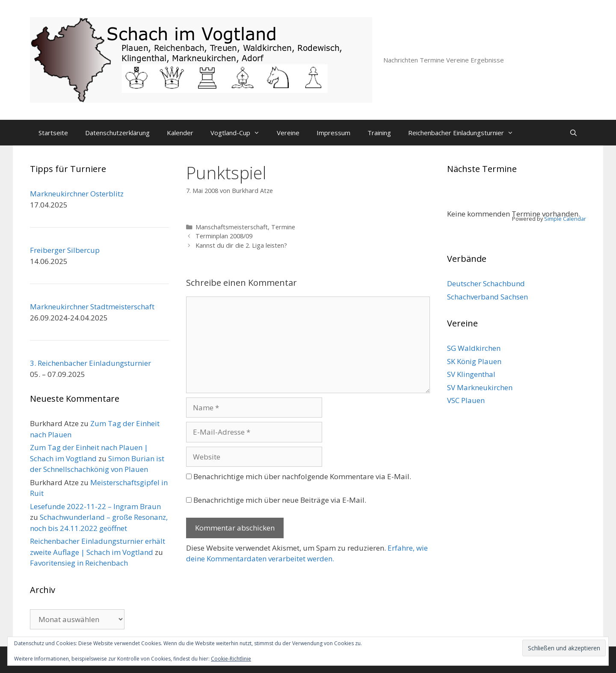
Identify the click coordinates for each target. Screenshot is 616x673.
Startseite (53, 133)
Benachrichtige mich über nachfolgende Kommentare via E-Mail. (302, 476)
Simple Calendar (565, 219)
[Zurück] (461, 198)
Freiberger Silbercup (65, 250)
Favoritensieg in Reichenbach (79, 563)
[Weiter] (572, 198)
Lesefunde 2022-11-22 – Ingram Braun (95, 506)
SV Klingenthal (471, 374)
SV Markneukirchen (480, 387)
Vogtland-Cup (239, 133)
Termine (283, 227)
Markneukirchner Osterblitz (77, 194)
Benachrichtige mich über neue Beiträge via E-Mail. (280, 500)
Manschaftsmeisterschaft (232, 227)
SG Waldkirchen (474, 348)
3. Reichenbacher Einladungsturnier (90, 363)
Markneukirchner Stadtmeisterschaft (92, 307)
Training (379, 133)
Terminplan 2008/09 (224, 236)
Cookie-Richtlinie (231, 659)
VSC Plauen (466, 400)
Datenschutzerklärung (117, 133)
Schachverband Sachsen (487, 297)
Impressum (333, 133)
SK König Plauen (474, 361)
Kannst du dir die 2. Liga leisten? (241, 245)
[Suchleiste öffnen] (573, 133)
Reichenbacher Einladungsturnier (465, 133)
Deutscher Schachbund (486, 283)
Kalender (180, 133)
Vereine (288, 133)
